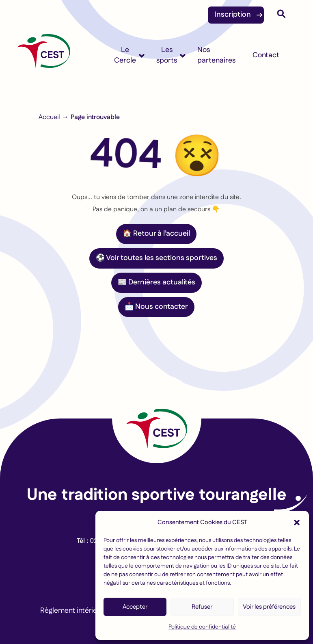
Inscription (233, 15)
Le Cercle (125, 55)
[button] (297, 523)
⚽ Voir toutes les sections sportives (156, 258)
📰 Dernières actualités (156, 282)
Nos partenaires (216, 55)
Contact (266, 55)
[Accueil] (44, 55)
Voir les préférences (269, 607)
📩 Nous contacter (156, 307)
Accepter (135, 607)
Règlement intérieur (72, 611)
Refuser (202, 607)
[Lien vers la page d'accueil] (157, 418)
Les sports (167, 55)
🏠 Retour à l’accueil (156, 234)
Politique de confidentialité (202, 627)
